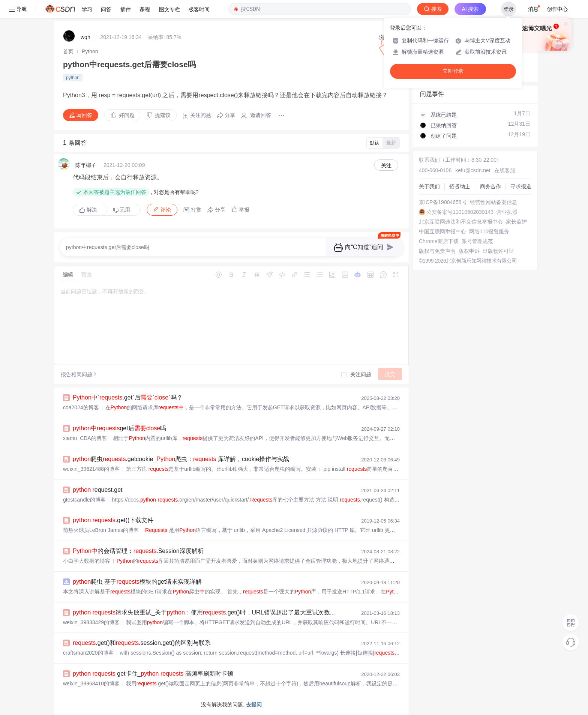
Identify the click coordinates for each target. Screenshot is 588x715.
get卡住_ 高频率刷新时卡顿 (153, 674)
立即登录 (453, 71)
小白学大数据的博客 (87, 561)
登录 (508, 9)
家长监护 (516, 222)
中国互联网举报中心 (442, 231)
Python (90, 51)
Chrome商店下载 (439, 241)
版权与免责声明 (437, 251)
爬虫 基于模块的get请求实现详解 (137, 582)
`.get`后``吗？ (128, 397)
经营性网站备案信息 (493, 202)
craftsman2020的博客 (88, 653)
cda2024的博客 (81, 407)
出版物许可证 (498, 251)
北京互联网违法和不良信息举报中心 (461, 222)
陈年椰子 (86, 165)
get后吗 (119, 428)
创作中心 (557, 9)
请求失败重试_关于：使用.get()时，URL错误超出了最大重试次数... (204, 612)
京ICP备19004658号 (443, 202)
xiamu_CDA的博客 (85, 438)
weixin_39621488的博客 (91, 469)
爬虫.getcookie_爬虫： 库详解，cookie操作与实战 (181, 459)
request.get (98, 490)
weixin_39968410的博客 (91, 683)
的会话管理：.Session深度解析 (138, 551)
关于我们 (429, 186)
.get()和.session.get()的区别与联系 (142, 643)
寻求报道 (521, 186)
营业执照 (507, 212)
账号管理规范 (477, 241)
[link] (68, 51)
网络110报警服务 (489, 231)
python (73, 78)
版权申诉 (469, 251)
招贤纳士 (460, 186)
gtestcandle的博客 (84, 500)
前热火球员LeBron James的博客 (101, 530)
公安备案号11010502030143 (460, 212)
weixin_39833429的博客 (91, 622)
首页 (68, 51)
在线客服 (505, 170)
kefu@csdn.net (473, 170)
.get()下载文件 (113, 520)
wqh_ (87, 37)
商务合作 (490, 186)
